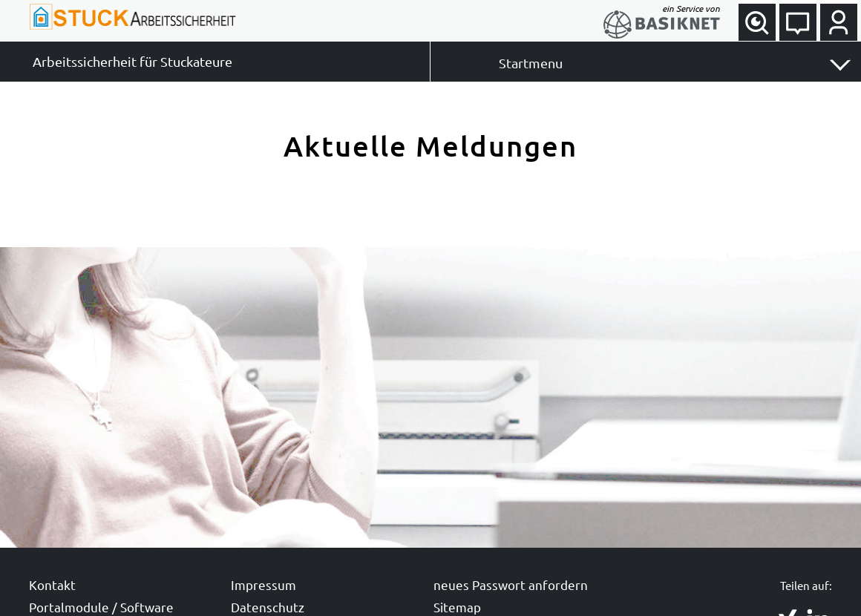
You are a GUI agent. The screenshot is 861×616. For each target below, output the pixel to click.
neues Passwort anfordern (511, 584)
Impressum (263, 584)
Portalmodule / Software (101, 607)
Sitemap (457, 607)
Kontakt (52, 584)
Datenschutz (268, 607)
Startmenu (531, 63)
